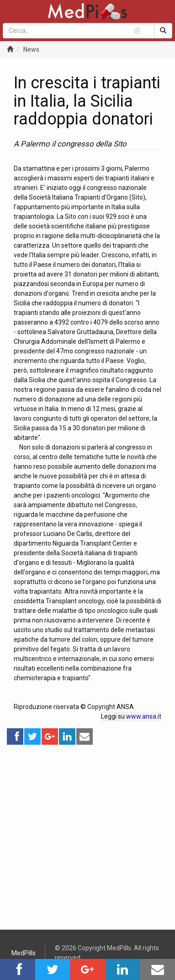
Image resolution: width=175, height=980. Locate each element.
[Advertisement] (87, 833)
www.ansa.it (144, 716)
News (31, 49)
